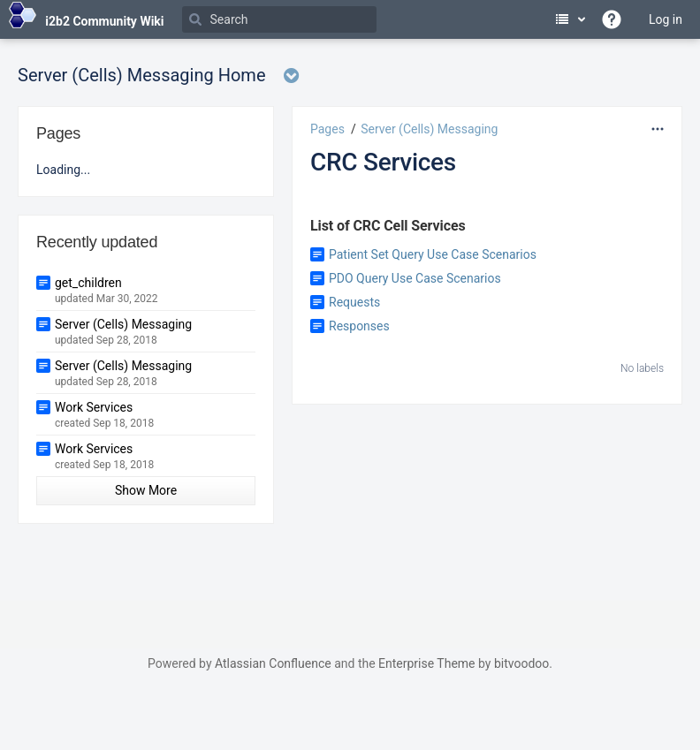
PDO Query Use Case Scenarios (415, 278)
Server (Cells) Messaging (429, 129)
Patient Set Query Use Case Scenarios (433, 254)
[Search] (279, 19)
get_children (88, 283)
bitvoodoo (521, 663)
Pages (327, 129)
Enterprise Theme (426, 663)
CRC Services (383, 162)
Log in (666, 19)
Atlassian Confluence (273, 663)
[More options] (658, 129)
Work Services (94, 407)
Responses (359, 326)
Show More (146, 490)
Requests (354, 302)
